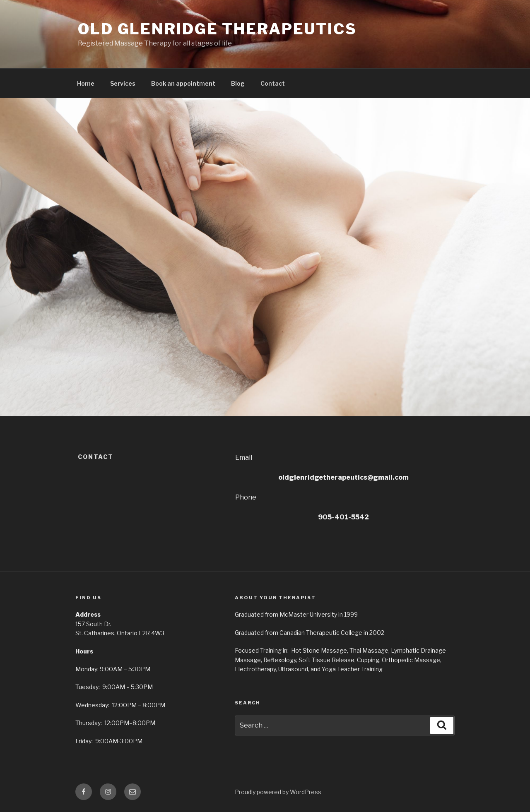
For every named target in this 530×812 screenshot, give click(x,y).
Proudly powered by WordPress (278, 792)
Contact (273, 83)
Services (123, 83)
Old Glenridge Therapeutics (217, 29)
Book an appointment (183, 83)
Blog (238, 83)
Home (86, 83)
